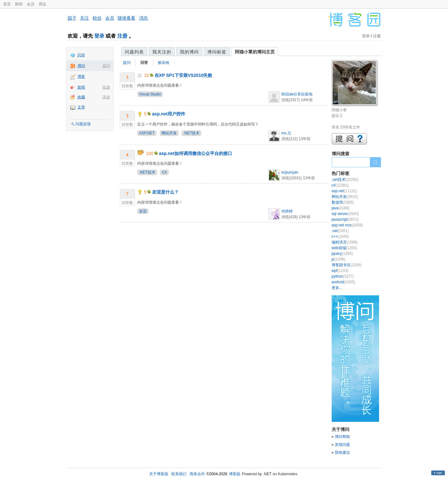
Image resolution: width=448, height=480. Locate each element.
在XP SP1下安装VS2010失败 (184, 75)
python (343, 276)
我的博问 (189, 52)
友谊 (143, 211)
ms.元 (286, 133)
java (341, 208)
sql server (345, 214)
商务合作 (197, 474)
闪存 (81, 55)
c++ (340, 237)
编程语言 (345, 242)
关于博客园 (159, 474)
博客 (81, 77)
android (344, 282)
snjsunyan (290, 172)
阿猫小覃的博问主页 (255, 52)
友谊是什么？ (165, 192)
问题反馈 (83, 124)
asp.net (344, 191)
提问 (106, 66)
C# (164, 172)
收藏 (81, 97)
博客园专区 (347, 265)
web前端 (344, 248)
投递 (106, 87)
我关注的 (162, 52)
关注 (84, 18)
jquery (342, 254)
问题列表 (134, 52)
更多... (337, 288)
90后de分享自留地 (297, 94)
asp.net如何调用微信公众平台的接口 (196, 153)
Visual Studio (150, 94)
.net (340, 231)
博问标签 (217, 52)
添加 (106, 97)
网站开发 (169, 133)
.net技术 (345, 180)
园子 (72, 18)
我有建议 (342, 452)
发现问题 (342, 445)
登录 (99, 36)
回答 (144, 63)
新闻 (19, 4)
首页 (7, 4)
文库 (81, 107)
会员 (31, 4)
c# (340, 185)
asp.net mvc (347, 225)
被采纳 (163, 63)
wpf (340, 271)
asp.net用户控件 (169, 114)
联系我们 (179, 474)
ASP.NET (147, 133)
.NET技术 (191, 133)
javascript (345, 219)
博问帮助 (342, 437)
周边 (42, 4)
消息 (144, 18)
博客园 (235, 474)
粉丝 (97, 18)
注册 (122, 36)
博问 (81, 66)
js (338, 259)
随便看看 (126, 18)
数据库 (343, 202)
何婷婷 (287, 211)
